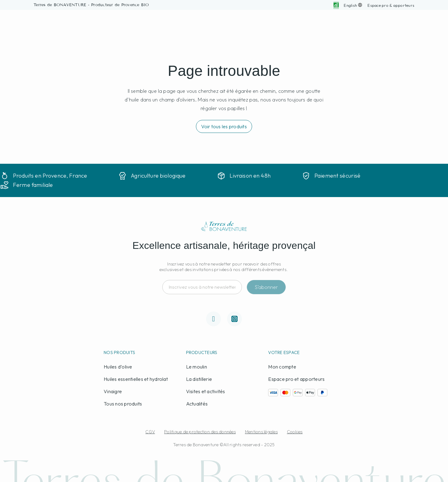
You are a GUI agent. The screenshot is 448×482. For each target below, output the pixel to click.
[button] (391, 5)
